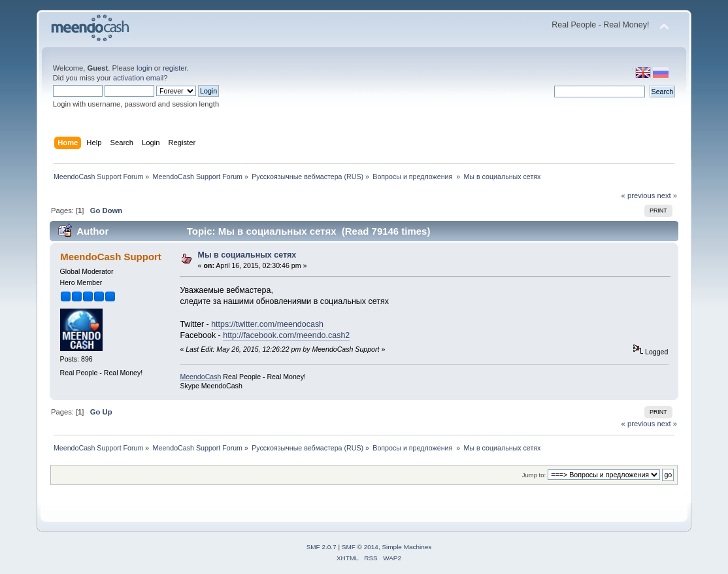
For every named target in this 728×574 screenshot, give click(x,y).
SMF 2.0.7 (322, 547)
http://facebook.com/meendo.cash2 (286, 335)
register (175, 68)
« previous (638, 195)
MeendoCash (200, 377)
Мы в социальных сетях (247, 255)
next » (668, 195)
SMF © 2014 (360, 547)
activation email (138, 78)
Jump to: (534, 475)
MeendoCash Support (111, 257)
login (144, 68)
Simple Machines (406, 547)
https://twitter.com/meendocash (267, 324)
